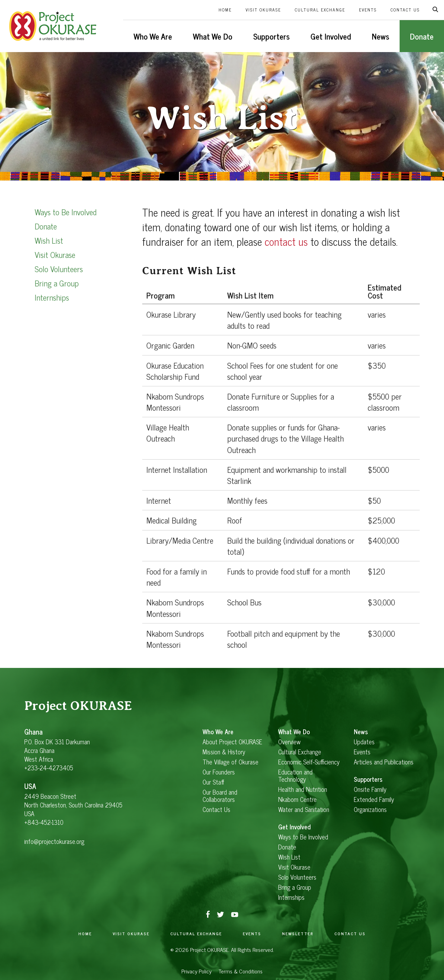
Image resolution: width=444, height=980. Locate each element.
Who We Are (153, 36)
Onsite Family (370, 789)
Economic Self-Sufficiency (309, 762)
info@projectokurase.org (54, 841)
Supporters (271, 36)
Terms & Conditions (241, 971)
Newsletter (298, 933)
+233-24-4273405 (49, 768)
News (381, 36)
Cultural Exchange (320, 10)
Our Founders (219, 772)
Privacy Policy (197, 971)
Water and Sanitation (304, 809)
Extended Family (374, 799)
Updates (364, 742)
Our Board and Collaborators (220, 796)
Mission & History (224, 752)
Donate (422, 36)
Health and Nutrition (303, 789)
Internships (52, 297)
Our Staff (214, 782)
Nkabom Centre (297, 799)
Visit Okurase (263, 10)
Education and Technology (295, 776)
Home (225, 10)
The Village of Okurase (230, 762)
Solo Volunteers (59, 269)
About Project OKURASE (232, 742)
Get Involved (331, 36)
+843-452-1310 (44, 822)
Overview (289, 742)
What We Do (213, 36)
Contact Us (405, 10)
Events (368, 10)
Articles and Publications (384, 762)
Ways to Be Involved (66, 212)
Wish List (49, 240)
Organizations (370, 809)
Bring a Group (57, 283)
